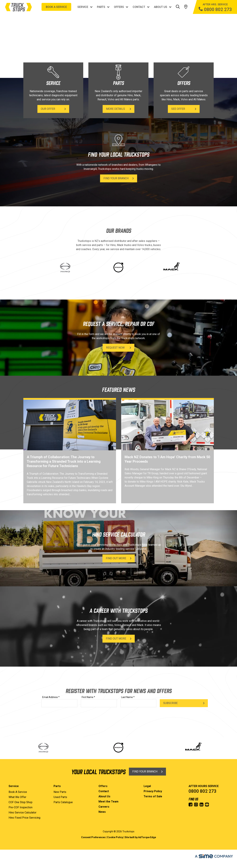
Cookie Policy (115, 837)
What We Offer (17, 797)
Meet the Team (108, 802)
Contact (139, 7)
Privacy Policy (153, 791)
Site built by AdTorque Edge (140, 837)
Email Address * (51, 697)
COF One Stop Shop (21, 802)
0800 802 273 (203, 791)
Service (83, 7)
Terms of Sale (153, 796)
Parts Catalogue (63, 802)
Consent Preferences (93, 837)
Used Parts (60, 797)
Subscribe (170, 703)
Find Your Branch (116, 178)
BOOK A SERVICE (56, 7)
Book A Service (18, 792)
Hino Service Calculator (22, 813)
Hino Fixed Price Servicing (24, 818)
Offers (119, 7)
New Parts (60, 792)
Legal (147, 786)
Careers (104, 807)
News (102, 812)
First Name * (88, 697)
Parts (101, 7)
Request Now (115, 348)
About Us (161, 7)
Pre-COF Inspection (21, 807)
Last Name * (128, 697)
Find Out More (116, 558)
